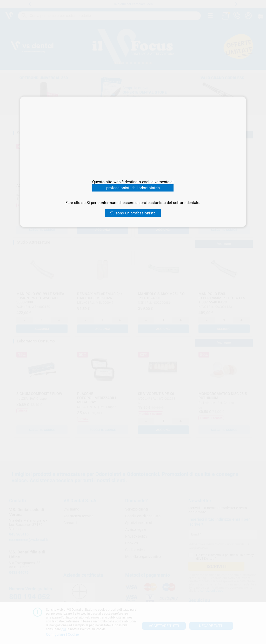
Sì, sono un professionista (133, 213)
